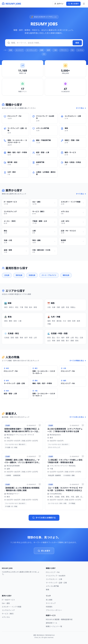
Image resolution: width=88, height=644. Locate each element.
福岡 (49, 321)
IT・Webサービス (8, 600)
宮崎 (69, 321)
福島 (17, 338)
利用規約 (49, 607)
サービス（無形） (8, 614)
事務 (42, 50)
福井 (63, 338)
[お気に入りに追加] (40, 425)
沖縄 (49, 324)
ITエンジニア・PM (53, 572)
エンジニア (19, 50)
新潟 (49, 338)
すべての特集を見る (78, 361)
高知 (77, 341)
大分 (64, 321)
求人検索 (49, 600)
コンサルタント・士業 (54, 579)
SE (44, 54)
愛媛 (72, 341)
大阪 (49, 307)
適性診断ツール (52, 623)
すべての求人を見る (78, 417)
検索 (77, 43)
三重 (20, 321)
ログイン (59, 4)
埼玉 (17, 307)
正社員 (7, 275)
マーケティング (32, 50)
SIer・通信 (6, 603)
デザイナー (64, 50)
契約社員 (19, 275)
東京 (6, 307)
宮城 (12, 338)
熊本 (54, 321)
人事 (55, 50)
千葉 (21, 307)
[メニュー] (84, 4)
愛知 (6, 321)
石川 (58, 338)
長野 (68, 338)
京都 (58, 307)
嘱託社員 (66, 275)
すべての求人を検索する (44, 518)
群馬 (35, 307)
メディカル (6, 617)
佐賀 (74, 321)
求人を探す (44, 551)
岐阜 (15, 321)
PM (72, 50)
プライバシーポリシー (54, 610)
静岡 (11, 321)
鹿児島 (59, 321)
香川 (68, 341)
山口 (49, 341)
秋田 (31, 338)
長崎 (78, 321)
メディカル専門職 (52, 586)
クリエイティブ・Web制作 (56, 576)
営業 (11, 50)
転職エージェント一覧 (54, 626)
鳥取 (54, 341)
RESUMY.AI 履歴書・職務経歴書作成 (59, 619)
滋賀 (63, 307)
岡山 (77, 338)
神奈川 (11, 307)
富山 (54, 338)
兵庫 (54, 307)
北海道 (7, 338)
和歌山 (73, 307)
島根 (58, 341)
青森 (21, 338)
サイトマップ (51, 603)
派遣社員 (32, 275)
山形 (35, 338)
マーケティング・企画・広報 (56, 583)
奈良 (68, 307)
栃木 (31, 307)
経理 (48, 50)
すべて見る (81, 108)
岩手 (26, 338)
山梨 (72, 338)
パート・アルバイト (49, 275)
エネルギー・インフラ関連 (12, 607)
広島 (81, 338)
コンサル (80, 50)
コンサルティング (8, 610)
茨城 (26, 307)
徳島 (63, 341)
